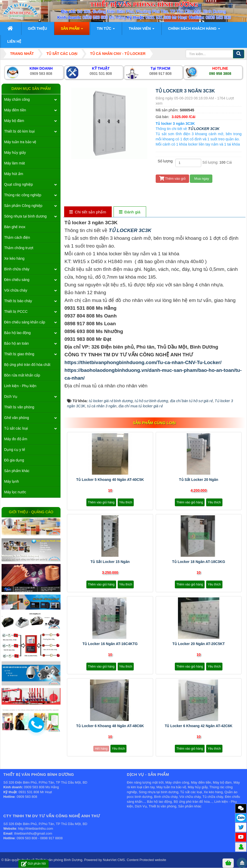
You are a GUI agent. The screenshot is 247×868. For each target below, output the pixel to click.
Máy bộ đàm (14, 121)
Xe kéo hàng (14, 258)
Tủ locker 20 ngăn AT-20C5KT (199, 644)
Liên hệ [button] (14, 41)
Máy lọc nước (15, 492)
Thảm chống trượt (19, 248)
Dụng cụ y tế (15, 450)
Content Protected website (146, 860)
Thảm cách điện (17, 237)
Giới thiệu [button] (38, 28)
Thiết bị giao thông (19, 354)
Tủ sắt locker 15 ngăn (110, 562)
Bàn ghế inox (15, 227)
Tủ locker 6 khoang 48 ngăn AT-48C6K (110, 726)
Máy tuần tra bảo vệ (20, 142)
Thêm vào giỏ (172, 179)
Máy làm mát (14, 163)
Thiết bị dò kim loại (19, 131)
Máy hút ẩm (14, 174)
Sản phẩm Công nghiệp (23, 206)
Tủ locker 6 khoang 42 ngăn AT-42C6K (199, 726)
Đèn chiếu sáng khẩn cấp (25, 322)
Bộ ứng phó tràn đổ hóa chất (27, 365)
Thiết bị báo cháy (18, 301)
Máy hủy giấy (15, 153)
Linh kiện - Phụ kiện (20, 386)
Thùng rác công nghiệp (23, 195)
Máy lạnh (12, 481)
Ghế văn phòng (17, 418)
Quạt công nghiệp (18, 184)
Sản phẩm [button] (72, 30)
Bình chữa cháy (17, 269)
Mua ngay (201, 179)
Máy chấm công (17, 99)
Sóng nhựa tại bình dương (25, 216)
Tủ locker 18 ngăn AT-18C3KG (199, 562)
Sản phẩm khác (17, 471)
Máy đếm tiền (15, 110)
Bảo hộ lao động (17, 333)
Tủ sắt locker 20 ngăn (199, 480)
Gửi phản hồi (33, 864)
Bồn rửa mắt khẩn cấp (22, 375)
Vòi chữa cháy (16, 290)
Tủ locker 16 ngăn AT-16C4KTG (110, 644)
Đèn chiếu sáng (17, 280)
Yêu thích (126, 502)
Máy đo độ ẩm (16, 439)
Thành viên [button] (141, 30)
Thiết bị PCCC (16, 312)
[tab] (88, 212)
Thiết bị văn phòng (19, 407)
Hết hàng (101, 749)
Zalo (241, 817)
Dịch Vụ (11, 396)
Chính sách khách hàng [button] (194, 30)
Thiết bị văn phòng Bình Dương (59, 860)
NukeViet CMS (114, 860)
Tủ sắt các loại (16, 428)
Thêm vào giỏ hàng (101, 502)
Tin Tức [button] (106, 30)
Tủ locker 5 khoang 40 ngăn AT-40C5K (110, 480)
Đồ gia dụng (14, 460)
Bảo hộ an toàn (16, 343)
